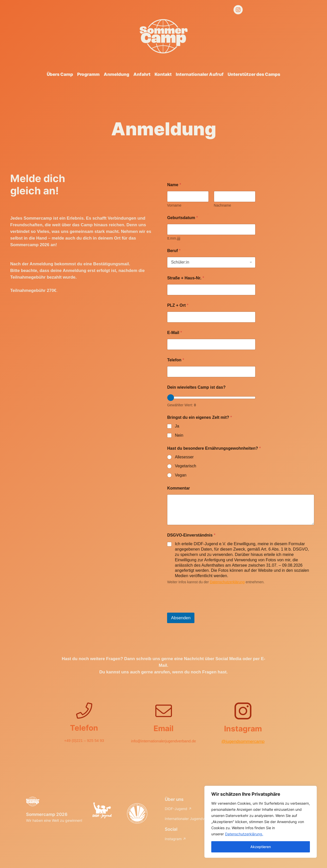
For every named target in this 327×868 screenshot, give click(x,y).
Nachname (223, 205)
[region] (261, 822)
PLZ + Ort (178, 305)
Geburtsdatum (182, 218)
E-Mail (174, 333)
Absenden (181, 618)
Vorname (174, 205)
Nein (179, 435)
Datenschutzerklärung (227, 582)
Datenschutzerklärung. (244, 834)
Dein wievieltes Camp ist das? (196, 387)
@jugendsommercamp (243, 741)
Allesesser (184, 457)
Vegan (180, 475)
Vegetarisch (185, 466)
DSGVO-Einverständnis (191, 535)
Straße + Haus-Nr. (186, 278)
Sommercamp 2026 (47, 814)
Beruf (174, 251)
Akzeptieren (261, 847)
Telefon (176, 360)
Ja (177, 426)
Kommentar (178, 488)
